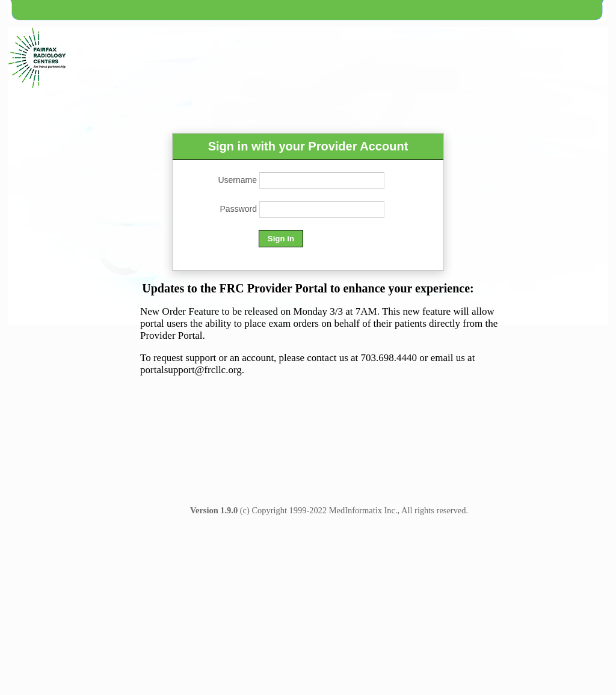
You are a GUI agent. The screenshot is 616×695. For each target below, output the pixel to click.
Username (237, 180)
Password (239, 209)
